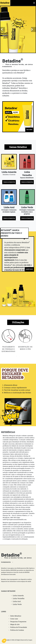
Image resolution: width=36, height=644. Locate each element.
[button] (2, 29)
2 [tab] (19, 356)
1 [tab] (17, 356)
